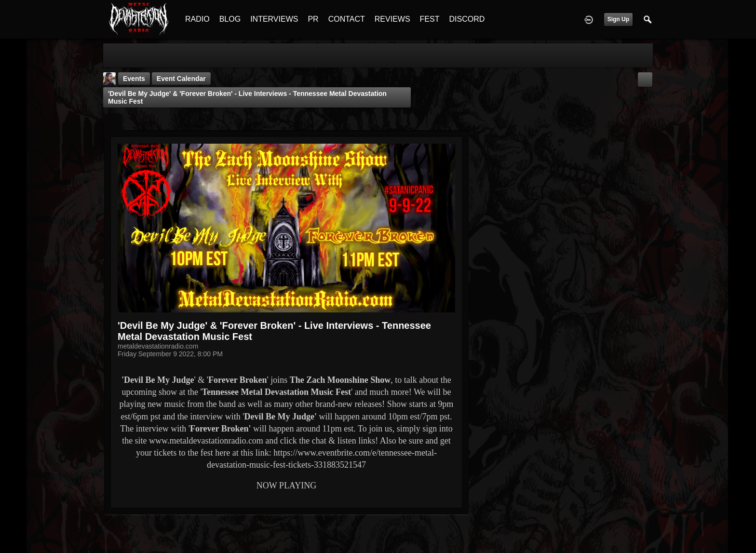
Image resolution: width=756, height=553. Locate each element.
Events (134, 79)
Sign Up (618, 19)
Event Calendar (181, 79)
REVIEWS (392, 19)
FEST (430, 19)
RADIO (197, 19)
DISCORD (467, 19)
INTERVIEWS (274, 19)
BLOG (230, 19)
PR (313, 19)
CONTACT (347, 19)
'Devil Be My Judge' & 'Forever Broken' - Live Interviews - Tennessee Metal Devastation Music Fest (247, 97)
